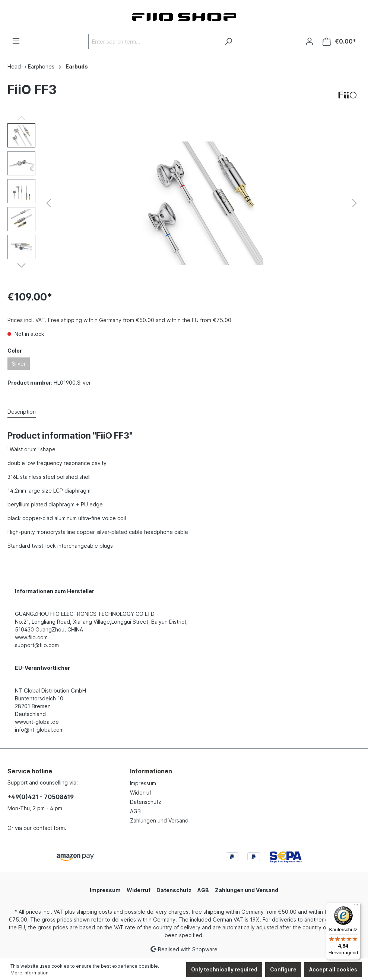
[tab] (22, 412)
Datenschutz (146, 802)
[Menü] (356, 907)
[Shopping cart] (339, 42)
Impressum (143, 783)
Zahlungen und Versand (159, 820)
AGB (135, 811)
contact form (49, 828)
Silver (19, 364)
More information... (31, 973)
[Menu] (16, 41)
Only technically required (224, 969)
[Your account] (310, 41)
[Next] (355, 203)
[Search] (229, 42)
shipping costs (94, 912)
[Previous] (48, 203)
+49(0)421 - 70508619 (41, 797)
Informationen (151, 771)
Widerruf (141, 793)
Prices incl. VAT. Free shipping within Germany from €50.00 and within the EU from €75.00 (119, 320)
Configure (283, 969)
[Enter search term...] (154, 42)
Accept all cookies (333, 969)
